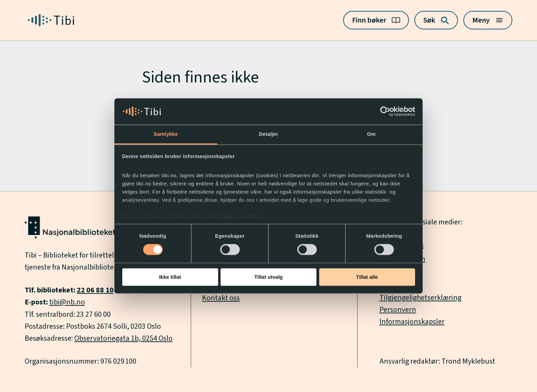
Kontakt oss (221, 298)
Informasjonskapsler (412, 322)
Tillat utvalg (268, 277)
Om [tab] (371, 134)
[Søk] (436, 20)
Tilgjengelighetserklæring (420, 298)
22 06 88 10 (95, 290)
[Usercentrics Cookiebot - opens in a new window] (385, 112)
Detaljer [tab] (268, 134)
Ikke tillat (170, 277)
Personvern (398, 310)
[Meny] (488, 20)
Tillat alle (367, 277)
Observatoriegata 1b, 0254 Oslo (123, 338)
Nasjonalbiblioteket (93, 267)
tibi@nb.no (67, 302)
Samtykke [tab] (166, 134)
